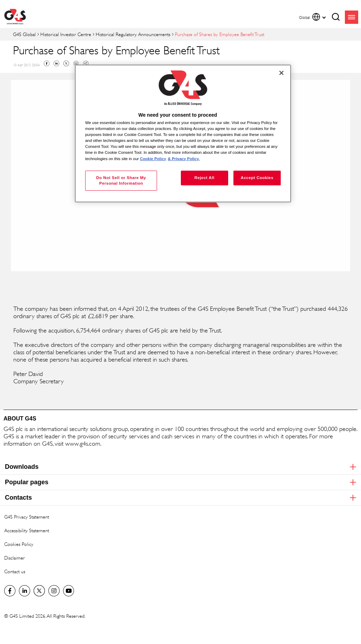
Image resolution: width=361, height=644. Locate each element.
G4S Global (24, 34)
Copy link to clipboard (86, 63)
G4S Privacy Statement (27, 517)
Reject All (205, 178)
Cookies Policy (19, 544)
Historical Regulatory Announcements (133, 34)
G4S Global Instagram (54, 591)
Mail (76, 63)
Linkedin (56, 63)
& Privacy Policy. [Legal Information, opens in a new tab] (184, 159)
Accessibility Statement (27, 530)
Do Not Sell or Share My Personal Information (121, 180)
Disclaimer (15, 558)
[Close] (281, 73)
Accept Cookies (257, 178)
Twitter (66, 63)
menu (352, 17)
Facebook (47, 63)
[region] (183, 134)
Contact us (15, 571)
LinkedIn (25, 591)
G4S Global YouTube (69, 591)
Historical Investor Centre (66, 34)
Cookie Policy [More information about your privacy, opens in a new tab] (153, 159)
